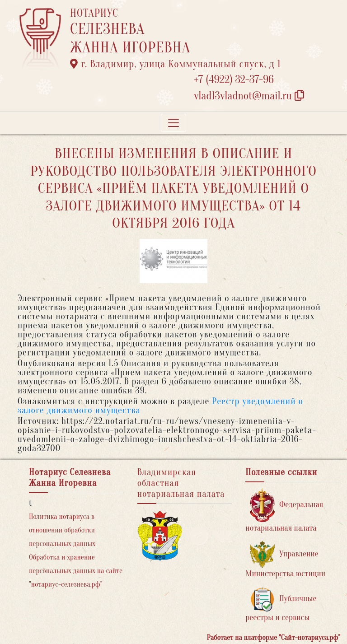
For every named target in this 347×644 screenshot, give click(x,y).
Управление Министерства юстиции (285, 560)
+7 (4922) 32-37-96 (234, 80)
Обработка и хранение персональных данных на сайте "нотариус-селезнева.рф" (76, 571)
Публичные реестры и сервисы (281, 604)
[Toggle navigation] (173, 123)
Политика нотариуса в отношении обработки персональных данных (62, 530)
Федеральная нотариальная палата (284, 511)
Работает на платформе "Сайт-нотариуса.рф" (274, 638)
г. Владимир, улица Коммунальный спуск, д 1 (175, 64)
